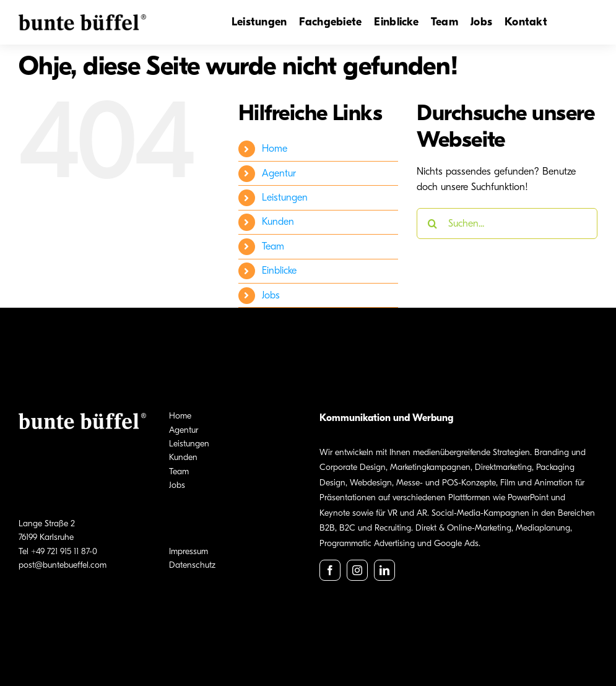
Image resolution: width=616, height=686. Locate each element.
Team (273, 246)
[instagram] (357, 570)
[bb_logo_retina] (82, 19)
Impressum (189, 551)
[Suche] (432, 224)
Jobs (271, 295)
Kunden (278, 222)
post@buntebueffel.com (63, 565)
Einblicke (279, 271)
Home (275, 149)
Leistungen (285, 198)
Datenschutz (192, 565)
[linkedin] (384, 570)
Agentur (279, 173)
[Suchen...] (507, 224)
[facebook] (330, 570)
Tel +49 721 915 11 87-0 (58, 551)
